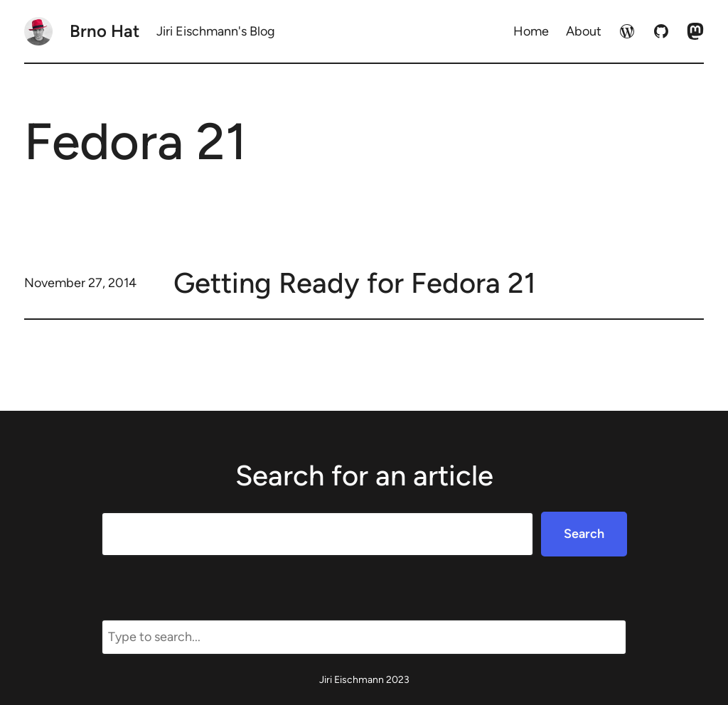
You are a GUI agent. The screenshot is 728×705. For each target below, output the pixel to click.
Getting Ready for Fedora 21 (355, 283)
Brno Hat (105, 31)
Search (584, 534)
